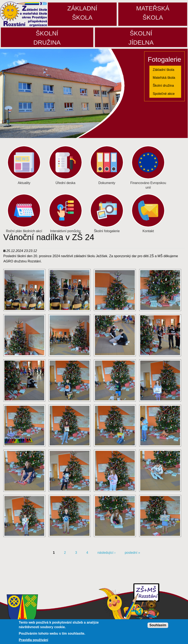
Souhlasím (158, 625)
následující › (106, 553)
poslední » (132, 553)
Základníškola (82, 13)
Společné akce (164, 94)
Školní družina (163, 86)
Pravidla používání (33, 640)
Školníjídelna (141, 38)
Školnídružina (47, 38)
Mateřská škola (164, 78)
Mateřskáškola (153, 13)
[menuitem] (165, 70)
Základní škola (163, 70)
